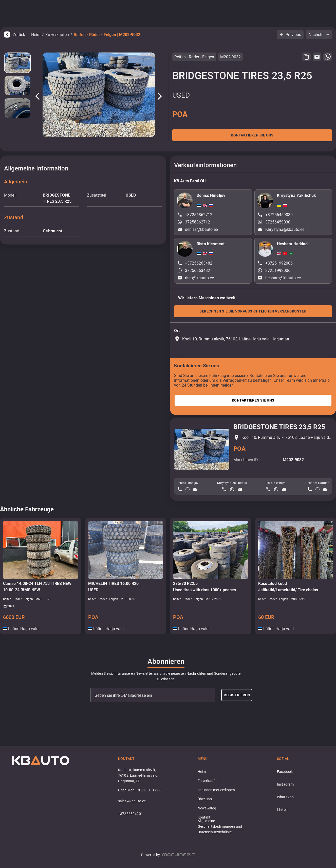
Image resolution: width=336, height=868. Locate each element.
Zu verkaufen (57, 35)
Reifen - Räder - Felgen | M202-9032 (107, 35)
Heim (36, 35)
